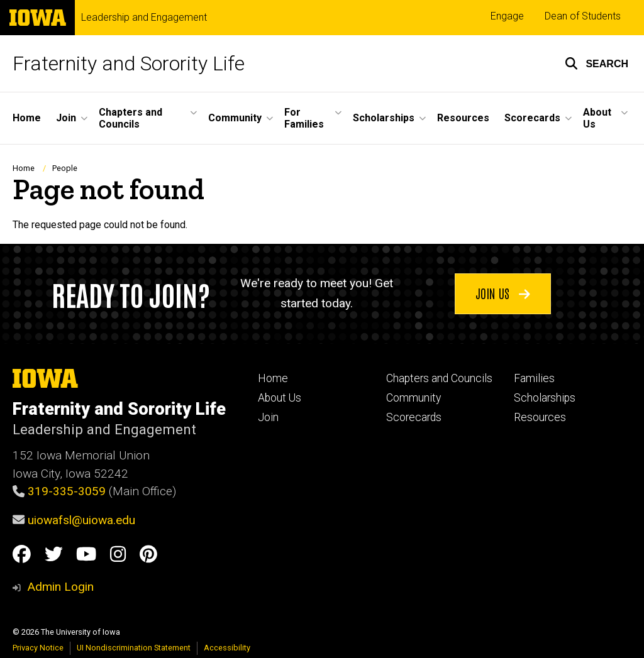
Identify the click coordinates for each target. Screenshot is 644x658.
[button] (597, 63)
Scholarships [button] (384, 118)
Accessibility (227, 648)
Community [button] (235, 118)
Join (268, 417)
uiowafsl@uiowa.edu (81, 520)
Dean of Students (583, 16)
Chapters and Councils (439, 378)
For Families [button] (304, 118)
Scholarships (545, 398)
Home (27, 118)
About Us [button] (597, 118)
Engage (507, 16)
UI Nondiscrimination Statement (134, 648)
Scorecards (414, 417)
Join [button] (66, 118)
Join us (503, 293)
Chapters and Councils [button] (130, 118)
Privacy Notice (38, 648)
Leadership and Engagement (144, 18)
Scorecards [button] (532, 118)
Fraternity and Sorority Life (129, 63)
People (65, 168)
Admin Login (60, 587)
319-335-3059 (67, 491)
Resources (463, 118)
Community (414, 398)
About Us (280, 398)
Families (534, 378)
